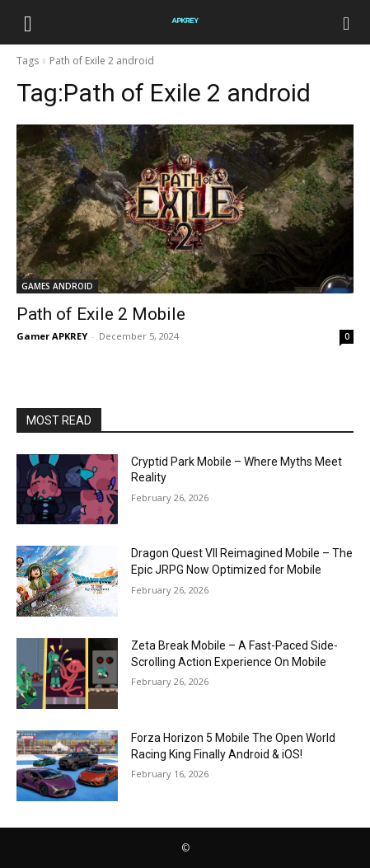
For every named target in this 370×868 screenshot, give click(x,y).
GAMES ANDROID (57, 286)
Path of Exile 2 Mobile (101, 314)
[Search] (347, 22)
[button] (28, 22)
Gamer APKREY (52, 336)
